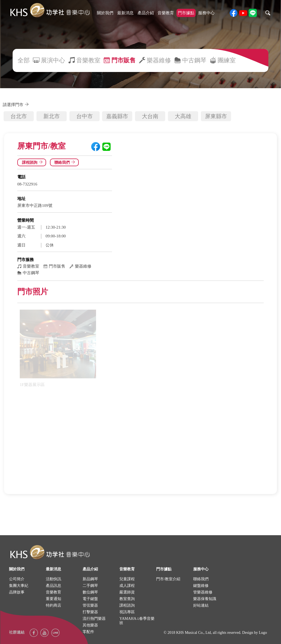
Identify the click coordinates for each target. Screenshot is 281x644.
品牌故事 (17, 592)
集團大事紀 (19, 586)
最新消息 (125, 13)
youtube (243, 13)
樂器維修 (159, 60)
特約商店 (54, 605)
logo (50, 552)
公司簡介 (17, 579)
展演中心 (53, 60)
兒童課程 (127, 579)
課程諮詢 (33, 163)
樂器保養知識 (205, 599)
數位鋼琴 (90, 592)
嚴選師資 (127, 592)
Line (55, 633)
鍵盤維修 (201, 586)
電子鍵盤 (90, 599)
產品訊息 (54, 586)
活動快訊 (54, 579)
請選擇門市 (17, 105)
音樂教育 (166, 13)
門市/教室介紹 (168, 579)
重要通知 (54, 599)
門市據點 (186, 13)
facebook (234, 13)
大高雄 (183, 116)
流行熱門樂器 (94, 619)
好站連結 (201, 605)
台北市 (19, 116)
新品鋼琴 (90, 579)
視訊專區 (127, 612)
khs (50, 10)
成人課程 (127, 586)
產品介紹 (146, 13)
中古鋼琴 (194, 60)
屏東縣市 (216, 116)
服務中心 (206, 13)
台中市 (85, 116)
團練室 (227, 60)
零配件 (88, 632)
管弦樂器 (90, 605)
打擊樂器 (90, 612)
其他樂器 (90, 625)
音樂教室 (88, 60)
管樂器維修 (203, 592)
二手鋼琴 (90, 586)
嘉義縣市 (117, 116)
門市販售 (123, 60)
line (253, 13)
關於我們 (105, 13)
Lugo (263, 633)
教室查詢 (127, 599)
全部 (24, 60)
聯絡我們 (66, 163)
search (268, 13)
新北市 (52, 116)
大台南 (150, 116)
